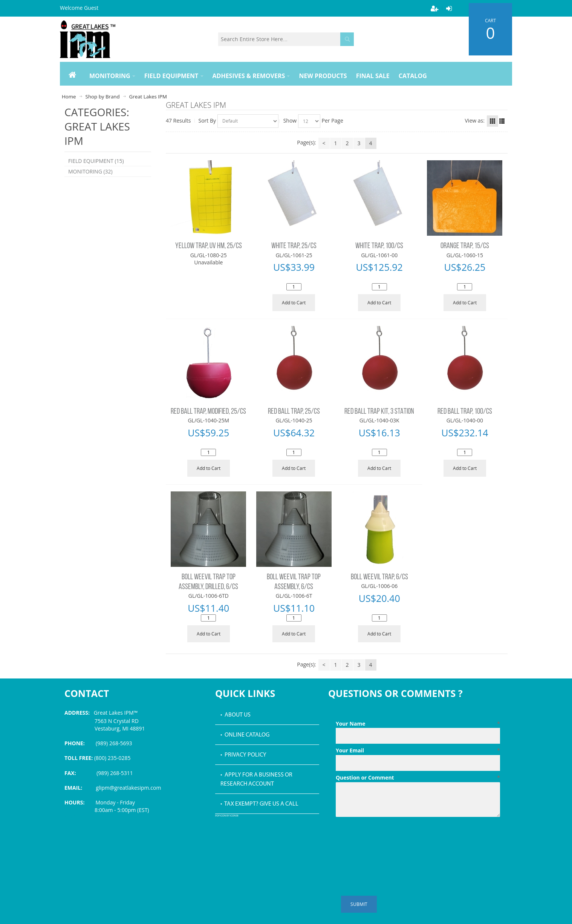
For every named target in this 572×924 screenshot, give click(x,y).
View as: (475, 120)
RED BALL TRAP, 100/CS (465, 412)
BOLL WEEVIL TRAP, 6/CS (379, 577)
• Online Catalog (245, 735)
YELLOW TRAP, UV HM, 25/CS (209, 246)
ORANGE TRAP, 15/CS (465, 246)
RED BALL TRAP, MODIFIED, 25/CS (208, 412)
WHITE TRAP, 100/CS (379, 246)
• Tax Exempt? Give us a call (259, 804)
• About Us (236, 715)
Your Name (418, 724)
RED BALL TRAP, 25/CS (294, 412)
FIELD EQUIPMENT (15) (96, 161)
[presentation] (393, 838)
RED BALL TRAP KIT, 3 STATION (379, 412)
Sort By (207, 120)
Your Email (418, 751)
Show (290, 120)
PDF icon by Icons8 (227, 816)
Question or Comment (418, 778)
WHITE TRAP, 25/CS (294, 246)
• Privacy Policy (243, 755)
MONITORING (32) (90, 171)
